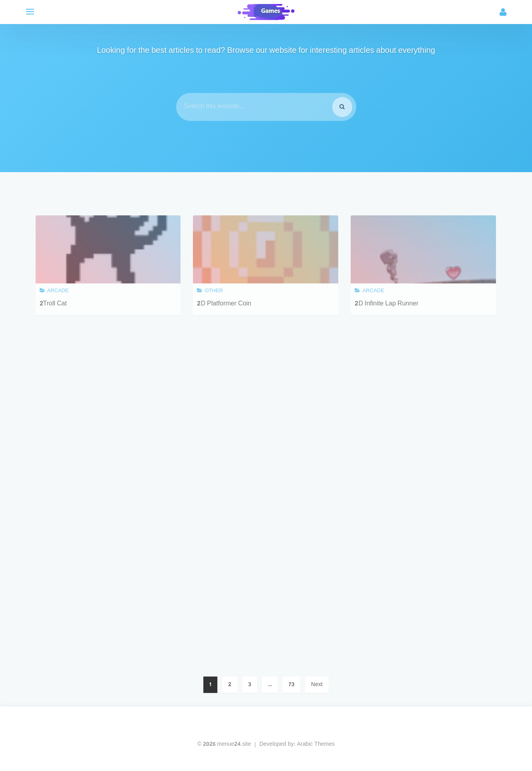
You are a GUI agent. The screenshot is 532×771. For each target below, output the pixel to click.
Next (317, 685)
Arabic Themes (316, 744)
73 (291, 685)
